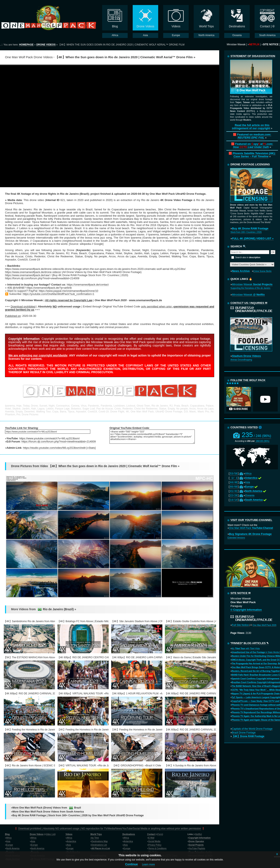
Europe (10, 845)
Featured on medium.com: (254, 136)
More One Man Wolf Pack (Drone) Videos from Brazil (47, 808)
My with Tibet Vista (246, 649)
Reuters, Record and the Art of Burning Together (256, 671)
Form (160, 834)
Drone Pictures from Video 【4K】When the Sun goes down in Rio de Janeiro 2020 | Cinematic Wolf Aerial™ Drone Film (94, 466)
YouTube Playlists (197, 848)
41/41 (234, 491)
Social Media (154, 841)
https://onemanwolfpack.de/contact (88, 285)
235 (256, 435)
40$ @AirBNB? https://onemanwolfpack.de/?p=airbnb (39, 288)
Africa (248, 474)
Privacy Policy (155, 845)
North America (13, 848)
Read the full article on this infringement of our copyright (251, 127)
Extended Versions (236, 538)
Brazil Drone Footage (244, 733)
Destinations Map (100, 841)
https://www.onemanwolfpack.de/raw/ (27, 275)
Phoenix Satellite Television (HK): (254, 155)
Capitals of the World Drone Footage (252, 729)
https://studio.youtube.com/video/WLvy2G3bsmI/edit (54, 448)
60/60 (234, 487)
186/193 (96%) (262, 441)
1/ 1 (234, 478)
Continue (132, 864)
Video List (50, 834)
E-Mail (151, 838)
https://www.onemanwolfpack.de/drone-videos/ (33, 272)
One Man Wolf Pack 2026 (265, 625)
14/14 (234, 500)
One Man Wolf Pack (251, 528)
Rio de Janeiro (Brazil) (58, 609)
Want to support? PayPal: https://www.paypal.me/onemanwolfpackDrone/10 (53, 291)
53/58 (234, 474)
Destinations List (99, 845)
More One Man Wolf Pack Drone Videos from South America (48, 812)
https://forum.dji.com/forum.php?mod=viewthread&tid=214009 (59, 442)
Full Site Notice (240, 625)
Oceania (250, 495)
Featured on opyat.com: (253, 145)
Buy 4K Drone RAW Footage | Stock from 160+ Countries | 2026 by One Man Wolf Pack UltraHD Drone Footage (78, 815)
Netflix (198, 834)
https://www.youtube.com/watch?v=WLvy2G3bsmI (49, 438)
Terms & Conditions (157, 848)
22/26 (234, 496)
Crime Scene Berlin (262, 271)
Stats (92, 448)
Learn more (148, 864)
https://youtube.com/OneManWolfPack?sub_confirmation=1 (59, 294)
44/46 (234, 483)
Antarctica (71, 841)
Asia (248, 482)
